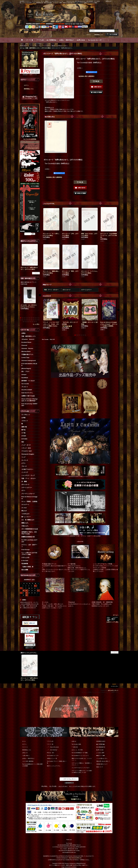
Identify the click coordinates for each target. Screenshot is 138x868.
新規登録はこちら (99, 35)
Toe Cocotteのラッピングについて (80, 755)
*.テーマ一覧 (50, 744)
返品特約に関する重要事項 (86, 76)
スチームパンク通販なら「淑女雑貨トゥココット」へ (82, 764)
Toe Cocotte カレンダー (53, 755)
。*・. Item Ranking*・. (53, 750)
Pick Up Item (51, 753)
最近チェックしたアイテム (54, 766)
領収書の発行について (102, 764)
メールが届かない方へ (102, 758)
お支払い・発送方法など (28, 758)
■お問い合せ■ (100, 750)
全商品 (23, 333)
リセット (37, 273)
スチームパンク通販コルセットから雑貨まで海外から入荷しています (82, 772)
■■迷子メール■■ (101, 755)
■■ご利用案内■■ (101, 744)
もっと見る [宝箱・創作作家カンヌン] (36, 324)
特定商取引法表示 (101, 741)
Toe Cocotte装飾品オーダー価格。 (80, 753)
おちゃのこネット (113, 690)
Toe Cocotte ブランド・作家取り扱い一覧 (57, 762)
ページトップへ (114, 686)
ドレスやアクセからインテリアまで (81, 768)
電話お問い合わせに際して (103, 761)
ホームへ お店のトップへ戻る (112, 618)
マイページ (25, 747)
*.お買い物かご (26, 755)
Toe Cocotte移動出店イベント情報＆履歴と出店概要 (32, 765)
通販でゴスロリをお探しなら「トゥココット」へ (82, 759)
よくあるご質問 (100, 753)
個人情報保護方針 (101, 747)
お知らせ (74, 741)
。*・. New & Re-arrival (53, 747)
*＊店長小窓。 (75, 747)
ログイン (89, 35)
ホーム (24, 741)
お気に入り (25, 753)
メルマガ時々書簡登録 (28, 761)
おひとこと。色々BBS (77, 750)
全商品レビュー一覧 (52, 758)
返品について (100, 767)
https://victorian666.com (75, 858)
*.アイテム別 (50, 741)
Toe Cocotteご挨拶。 (77, 744)
